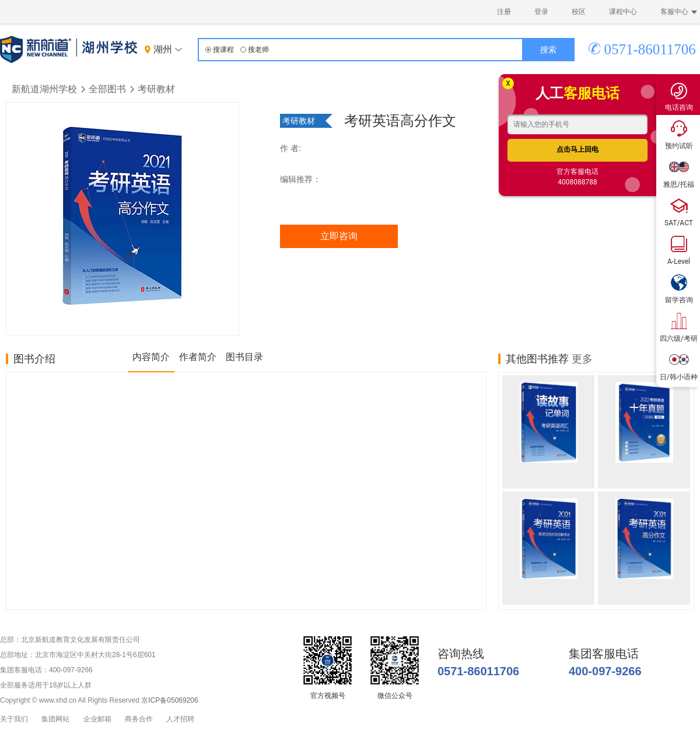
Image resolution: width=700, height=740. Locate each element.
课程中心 (623, 12)
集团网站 (55, 719)
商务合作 (139, 719)
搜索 (548, 50)
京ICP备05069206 (169, 700)
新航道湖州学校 (44, 89)
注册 (504, 12)
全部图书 (107, 89)
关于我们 (14, 719)
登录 (541, 12)
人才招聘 (180, 719)
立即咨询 (339, 236)
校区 (579, 12)
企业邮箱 (97, 719)
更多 (582, 359)
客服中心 (679, 12)
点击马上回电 (577, 149)
